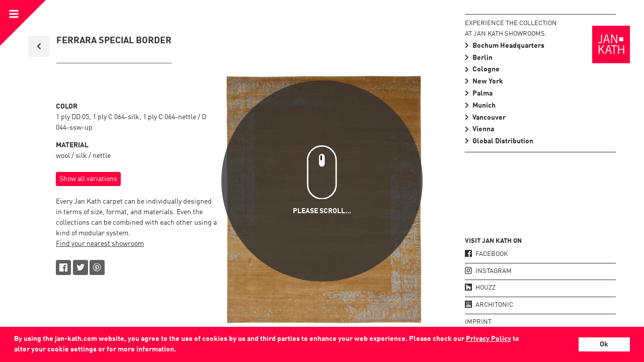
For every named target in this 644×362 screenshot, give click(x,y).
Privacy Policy (489, 339)
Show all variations (88, 179)
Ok (604, 344)
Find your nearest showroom (100, 244)
